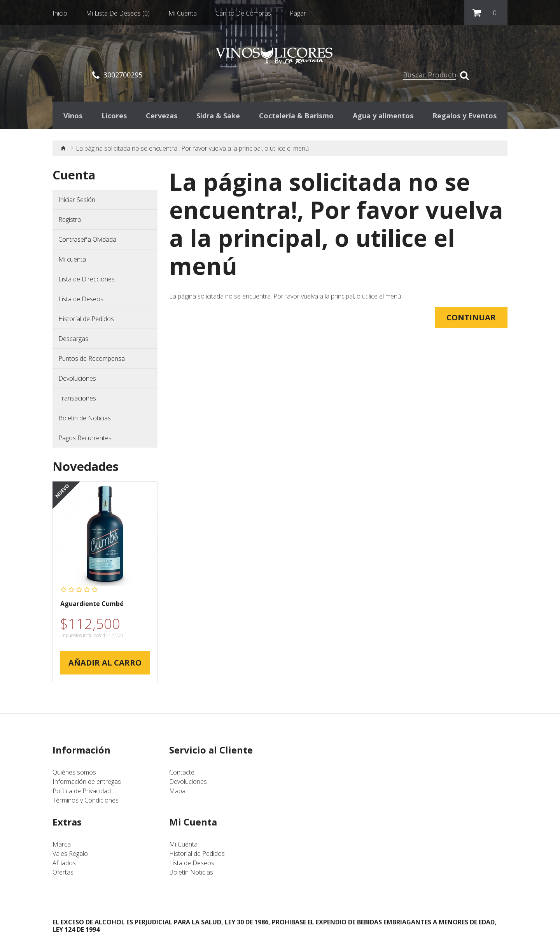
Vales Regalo (70, 855)
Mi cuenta (72, 261)
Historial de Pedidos (86, 321)
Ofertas (63, 874)
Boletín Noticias (191, 874)
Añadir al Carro (105, 665)
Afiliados (64, 865)
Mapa (177, 793)
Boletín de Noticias (85, 420)
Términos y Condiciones (86, 802)
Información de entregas (87, 783)
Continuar (471, 319)
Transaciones (77, 400)
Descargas (73, 341)
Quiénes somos (74, 774)
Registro (70, 221)
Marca (62, 846)
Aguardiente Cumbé (92, 606)
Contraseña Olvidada (87, 241)
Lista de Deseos (81, 301)
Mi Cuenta (183, 846)
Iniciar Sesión (77, 202)
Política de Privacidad (82, 793)
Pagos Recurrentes (85, 440)
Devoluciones (77, 380)
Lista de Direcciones (87, 281)
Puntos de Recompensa (92, 360)
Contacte (182, 774)
